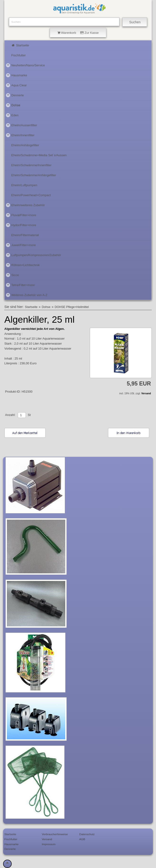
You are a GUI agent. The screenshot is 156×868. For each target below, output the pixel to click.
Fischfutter (18, 55)
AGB (82, 839)
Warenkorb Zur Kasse (78, 33)
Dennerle (15, 95)
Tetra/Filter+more (20, 285)
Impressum (49, 844)
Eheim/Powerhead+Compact (31, 195)
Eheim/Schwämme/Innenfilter (31, 165)
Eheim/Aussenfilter (21, 125)
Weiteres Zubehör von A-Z (27, 295)
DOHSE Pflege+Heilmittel (72, 307)
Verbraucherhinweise (55, 834)
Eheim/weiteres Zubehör (25, 205)
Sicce (12, 275)
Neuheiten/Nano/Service (25, 65)
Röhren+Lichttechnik (23, 265)
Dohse (13, 105)
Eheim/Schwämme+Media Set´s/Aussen (39, 155)
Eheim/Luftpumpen (24, 185)
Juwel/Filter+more (21, 245)
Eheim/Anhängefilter (25, 145)
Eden (12, 115)
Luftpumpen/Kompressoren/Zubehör (33, 255)
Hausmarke (16, 75)
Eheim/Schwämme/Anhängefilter (34, 175)
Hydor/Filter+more (21, 225)
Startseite (20, 45)
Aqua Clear (16, 85)
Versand (146, 393)
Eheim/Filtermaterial (25, 235)
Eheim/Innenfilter (20, 135)
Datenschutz (87, 834)
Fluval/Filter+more (21, 215)
